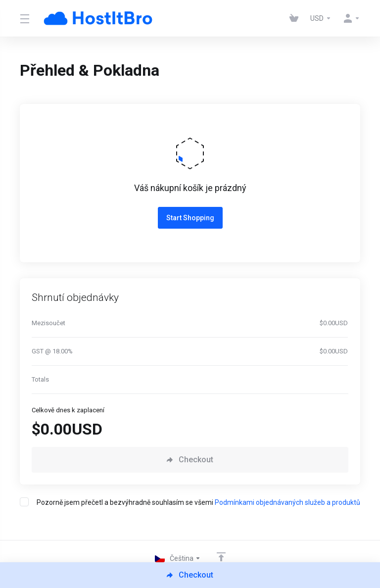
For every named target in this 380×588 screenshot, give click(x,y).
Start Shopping (190, 218)
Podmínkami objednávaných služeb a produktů (287, 502)
